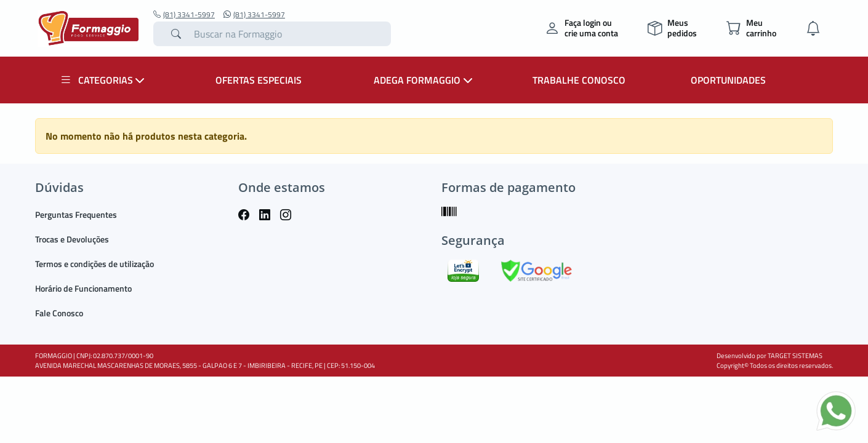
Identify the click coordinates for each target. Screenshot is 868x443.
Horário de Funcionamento (83, 288)
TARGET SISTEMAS (795, 356)
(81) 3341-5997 (184, 15)
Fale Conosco (59, 313)
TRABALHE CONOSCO (579, 80)
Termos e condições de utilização (94, 264)
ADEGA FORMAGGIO (424, 80)
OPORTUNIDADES (728, 80)
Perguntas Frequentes (76, 214)
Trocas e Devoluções (72, 239)
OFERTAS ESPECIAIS (259, 80)
